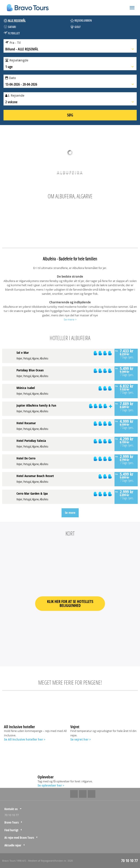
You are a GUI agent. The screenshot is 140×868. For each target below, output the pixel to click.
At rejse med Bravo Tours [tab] (19, 838)
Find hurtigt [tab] (11, 830)
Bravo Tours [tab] (12, 822)
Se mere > (70, 319)
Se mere (70, 513)
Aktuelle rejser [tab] (13, 845)
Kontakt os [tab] (11, 809)
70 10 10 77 (12, 815)
